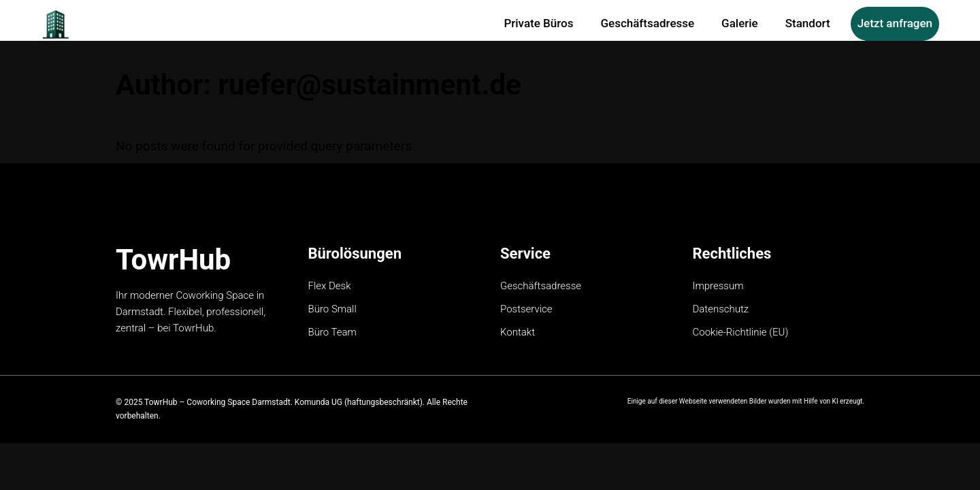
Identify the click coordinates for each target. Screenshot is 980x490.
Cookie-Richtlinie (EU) (741, 332)
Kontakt (518, 332)
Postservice (526, 309)
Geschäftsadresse (541, 286)
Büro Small (332, 309)
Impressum (718, 286)
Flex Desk (330, 286)
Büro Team (332, 332)
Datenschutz (721, 309)
